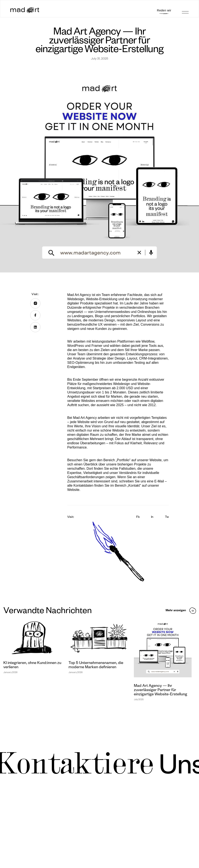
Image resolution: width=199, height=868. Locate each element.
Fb (138, 517)
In (152, 517)
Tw (167, 517)
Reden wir (164, 10)
